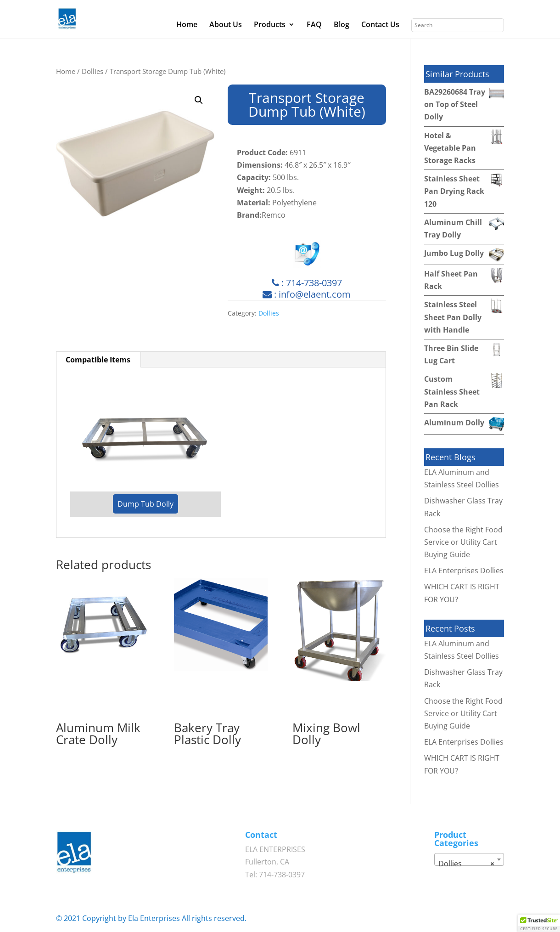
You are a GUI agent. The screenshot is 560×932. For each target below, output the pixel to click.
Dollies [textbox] (466, 864)
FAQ (314, 25)
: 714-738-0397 (307, 283)
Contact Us (380, 25)
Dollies (92, 71)
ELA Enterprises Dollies (464, 570)
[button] (199, 100)
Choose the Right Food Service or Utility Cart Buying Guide (463, 542)
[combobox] (469, 859)
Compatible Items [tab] (98, 360)
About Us (226, 25)
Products (270, 25)
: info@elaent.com (307, 294)
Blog (342, 25)
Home (187, 25)
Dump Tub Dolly (146, 504)
